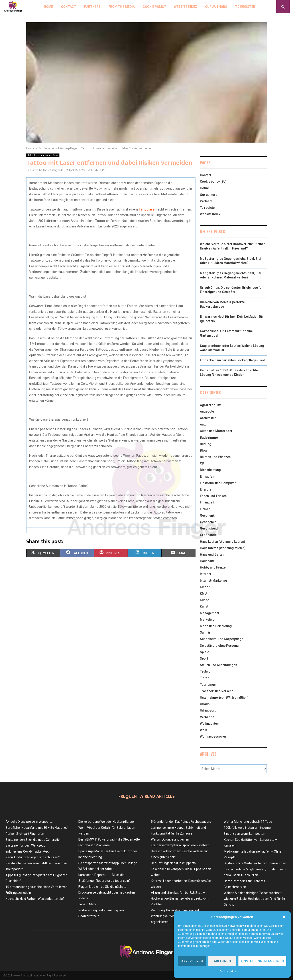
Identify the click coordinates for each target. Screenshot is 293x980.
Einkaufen (207, 477)
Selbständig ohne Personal (220, 646)
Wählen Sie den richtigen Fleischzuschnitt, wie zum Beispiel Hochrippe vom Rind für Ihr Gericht (254, 899)
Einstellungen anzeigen (262, 961)
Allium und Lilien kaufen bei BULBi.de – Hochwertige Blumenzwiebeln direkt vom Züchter (180, 898)
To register (245, 7)
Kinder (205, 587)
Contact (69, 7)
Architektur (208, 418)
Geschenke (208, 522)
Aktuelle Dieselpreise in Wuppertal (29, 822)
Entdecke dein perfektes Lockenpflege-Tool (232, 360)
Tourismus (208, 685)
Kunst (204, 606)
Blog (203, 450)
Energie (206, 489)
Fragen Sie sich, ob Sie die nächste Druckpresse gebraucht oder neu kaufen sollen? (107, 892)
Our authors (216, 7)
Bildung (206, 444)
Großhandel (209, 535)
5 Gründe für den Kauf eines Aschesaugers (181, 822)
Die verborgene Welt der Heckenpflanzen (107, 822)
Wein (203, 730)
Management (210, 613)
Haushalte (207, 561)
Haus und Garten (212, 554)
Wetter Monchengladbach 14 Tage (248, 822)
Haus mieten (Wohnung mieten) (223, 548)
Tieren (205, 678)
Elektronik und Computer (218, 483)
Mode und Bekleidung (216, 626)
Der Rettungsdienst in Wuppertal (174, 863)
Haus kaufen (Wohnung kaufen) (223, 542)
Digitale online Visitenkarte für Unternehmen (255, 863)
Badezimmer (210, 438)
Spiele (204, 652)
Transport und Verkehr (216, 691)
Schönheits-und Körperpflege (43, 155)
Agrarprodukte (211, 405)
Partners (92, 7)
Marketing (207, 620)
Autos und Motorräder (216, 431)
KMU (203, 593)
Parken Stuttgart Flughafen (25, 834)
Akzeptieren (192, 961)
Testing (205, 671)
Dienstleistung (210, 470)
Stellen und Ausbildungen (219, 665)
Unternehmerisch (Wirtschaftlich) (224, 698)
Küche (204, 600)
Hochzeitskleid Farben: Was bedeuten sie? (35, 899)
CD (202, 463)
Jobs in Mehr (87, 904)
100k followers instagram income (247, 828)
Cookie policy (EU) (213, 182)
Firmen (205, 509)
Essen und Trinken (213, 496)
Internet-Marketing (214, 581)
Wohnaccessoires (213, 737)
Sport (204, 659)
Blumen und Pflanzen (215, 457)
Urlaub (205, 704)
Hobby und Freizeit (214, 567)
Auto (203, 424)
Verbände (207, 717)
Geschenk (207, 516)
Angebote (207, 411)
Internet (206, 574)
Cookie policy (228, 972)
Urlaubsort (208, 710)
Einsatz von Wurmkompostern (245, 834)
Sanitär (205, 632)
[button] (284, 917)
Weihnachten (209, 724)
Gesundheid (209, 528)
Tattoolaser (147, 209)
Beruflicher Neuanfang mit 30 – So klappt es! (37, 828)
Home (48, 7)
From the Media (122, 7)
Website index (185, 7)
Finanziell (207, 502)
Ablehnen (222, 961)
